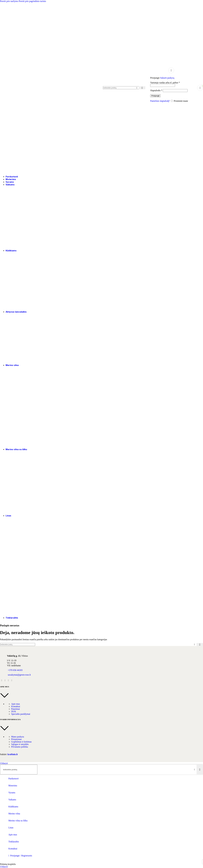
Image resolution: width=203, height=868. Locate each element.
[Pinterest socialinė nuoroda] (12, 680)
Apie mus (16, 704)
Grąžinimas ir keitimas (21, 742)
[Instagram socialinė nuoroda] (5, 680)
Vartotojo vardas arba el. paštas (165, 83)
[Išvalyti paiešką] (137, 88)
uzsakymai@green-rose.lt (19, 675)
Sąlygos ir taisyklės (20, 744)
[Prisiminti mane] (172, 101)
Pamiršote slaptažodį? (160, 101)
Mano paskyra (18, 737)
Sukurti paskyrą (167, 78)
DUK (14, 711)
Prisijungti (155, 96)
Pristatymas (16, 739)
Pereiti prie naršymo (9, 1)
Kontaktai (16, 706)
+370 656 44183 (15, 670)
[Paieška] (123, 88)
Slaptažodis (156, 90)
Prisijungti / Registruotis (21, 856)
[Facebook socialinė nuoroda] (2, 680)
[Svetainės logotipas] (17, 172)
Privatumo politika (20, 747)
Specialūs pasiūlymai (21, 714)
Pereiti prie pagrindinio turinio (32, 1)
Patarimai (15, 709)
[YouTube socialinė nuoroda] (8, 680)
